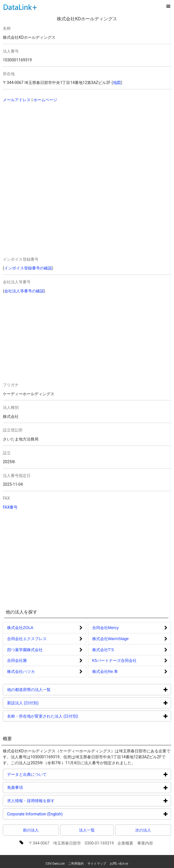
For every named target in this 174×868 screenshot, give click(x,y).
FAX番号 (10, 507)
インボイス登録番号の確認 (28, 268)
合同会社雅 (17, 660)
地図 (117, 83)
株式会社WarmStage (110, 639)
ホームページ (45, 100)
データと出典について (48, 774)
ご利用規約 (76, 864)
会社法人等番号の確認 (24, 291)
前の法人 (31, 830)
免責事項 (36, 787)
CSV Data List (55, 864)
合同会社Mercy (106, 628)
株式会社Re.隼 (105, 671)
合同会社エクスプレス (27, 639)
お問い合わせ (119, 864)
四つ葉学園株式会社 (25, 650)
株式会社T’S (103, 650)
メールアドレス (17, 100)
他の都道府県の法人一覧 (50, 689)
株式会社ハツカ (21, 671)
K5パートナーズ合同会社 (114, 660)
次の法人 (143, 830)
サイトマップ (97, 864)
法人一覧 (87, 830)
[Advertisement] (76, 144)
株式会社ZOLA (20, 628)
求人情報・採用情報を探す (52, 801)
